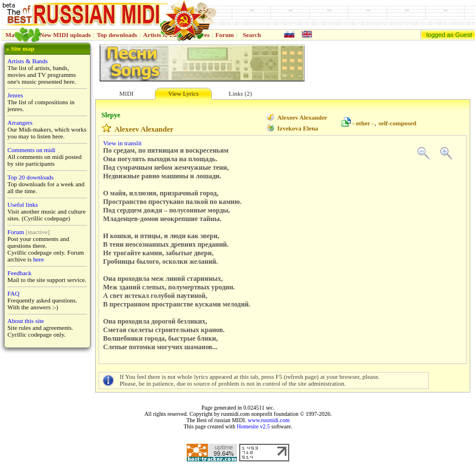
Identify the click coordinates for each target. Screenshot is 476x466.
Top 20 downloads (30, 177)
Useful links (22, 205)
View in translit (122, 143)
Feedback (19, 273)
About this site (26, 321)
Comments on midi (31, 150)
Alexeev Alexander (302, 117)
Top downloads (117, 35)
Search (252, 35)
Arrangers (20, 122)
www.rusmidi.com (269, 420)
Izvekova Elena (298, 128)
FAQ (13, 293)
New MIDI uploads (65, 35)
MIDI (126, 93)
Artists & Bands (28, 61)
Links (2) (241, 93)
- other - (363, 123)
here (38, 259)
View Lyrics (183, 93)
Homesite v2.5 (253, 426)
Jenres (15, 95)
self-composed (397, 123)
